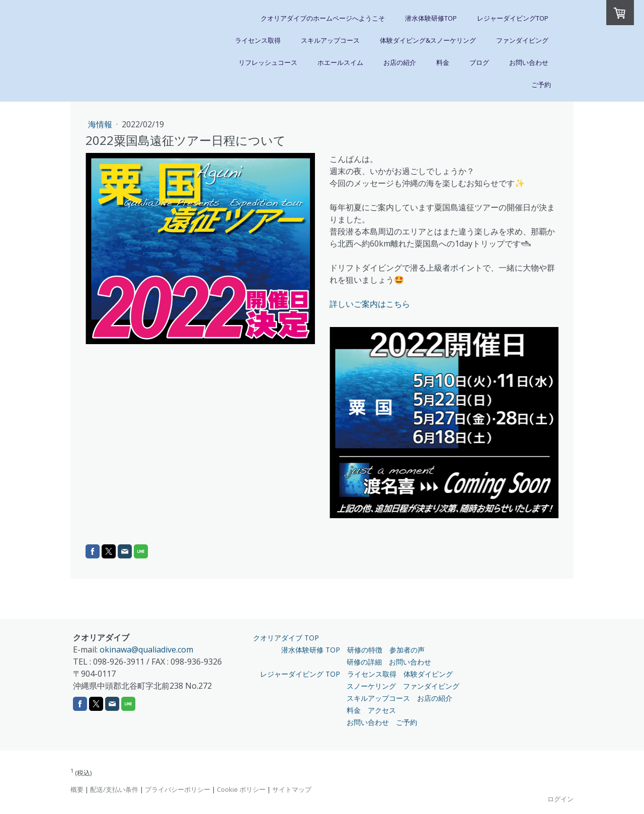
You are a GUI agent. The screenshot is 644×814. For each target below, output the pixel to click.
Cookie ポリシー (241, 789)
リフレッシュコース (268, 62)
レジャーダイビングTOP (513, 18)
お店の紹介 (400, 62)
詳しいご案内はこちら (370, 304)
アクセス (382, 710)
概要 (77, 789)
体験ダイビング (428, 674)
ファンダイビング (522, 40)
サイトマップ (292, 789)
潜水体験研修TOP (431, 18)
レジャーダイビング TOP (300, 674)
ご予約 (541, 85)
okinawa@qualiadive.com (146, 649)
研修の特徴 (365, 650)
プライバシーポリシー (178, 789)
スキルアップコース (330, 40)
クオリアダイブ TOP (286, 638)
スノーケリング (371, 686)
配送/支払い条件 (114, 789)
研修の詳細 (364, 662)
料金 (443, 62)
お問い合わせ (529, 62)
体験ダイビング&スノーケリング (428, 40)
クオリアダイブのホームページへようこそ (323, 18)
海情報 (101, 124)
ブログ (479, 62)
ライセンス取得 (258, 40)
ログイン (560, 799)
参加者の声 (407, 650)
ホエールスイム (340, 62)
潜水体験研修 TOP (311, 650)
